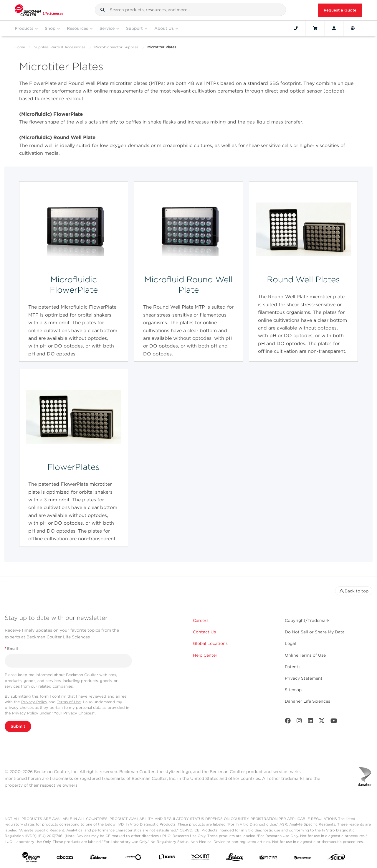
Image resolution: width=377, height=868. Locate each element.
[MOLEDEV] (268, 858)
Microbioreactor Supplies (116, 47)
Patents (293, 667)
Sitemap (293, 690)
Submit (18, 726)
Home (20, 47)
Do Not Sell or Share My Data (315, 632)
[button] (102, 10)
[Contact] (296, 28)
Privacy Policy (34, 702)
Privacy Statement (304, 678)
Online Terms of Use (305, 655)
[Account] (334, 28)
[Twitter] (322, 722)
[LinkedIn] (310, 722)
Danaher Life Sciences (307, 701)
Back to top (354, 591)
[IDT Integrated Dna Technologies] (201, 858)
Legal (290, 643)
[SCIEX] (337, 858)
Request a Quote (340, 10)
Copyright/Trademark (307, 620)
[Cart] (315, 28)
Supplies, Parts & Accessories (60, 47)
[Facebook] (288, 722)
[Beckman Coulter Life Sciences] (39, 10)
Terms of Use (69, 702)
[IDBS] (167, 858)
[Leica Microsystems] (235, 858)
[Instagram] (299, 722)
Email (11, 649)
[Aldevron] (99, 858)
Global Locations (210, 643)
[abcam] (65, 858)
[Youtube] (334, 722)
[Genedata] (133, 858)
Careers (201, 620)
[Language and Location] (353, 28)
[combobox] (190, 10)
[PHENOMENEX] (303, 858)
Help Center (205, 655)
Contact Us (204, 632)
